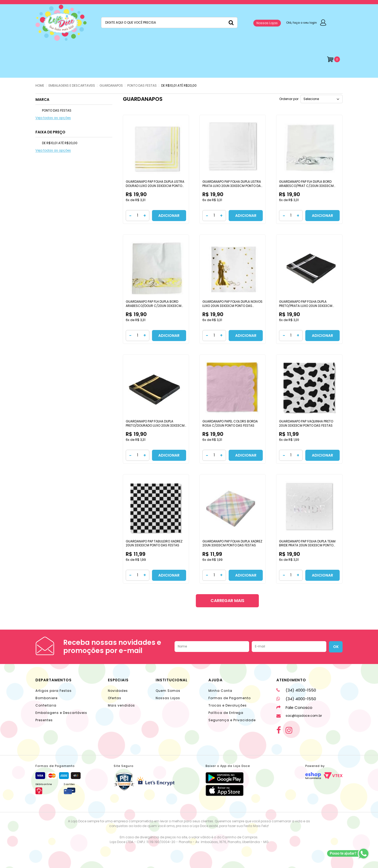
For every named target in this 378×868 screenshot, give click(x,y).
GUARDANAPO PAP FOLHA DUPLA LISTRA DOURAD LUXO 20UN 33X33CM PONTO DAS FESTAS (155, 186)
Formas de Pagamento (230, 698)
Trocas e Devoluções (228, 705)
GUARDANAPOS (111, 85)
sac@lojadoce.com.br (299, 716)
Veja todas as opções (53, 118)
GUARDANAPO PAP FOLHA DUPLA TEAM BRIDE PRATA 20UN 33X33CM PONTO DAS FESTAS (307, 545)
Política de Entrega (226, 713)
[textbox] (169, 23)
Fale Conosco (294, 707)
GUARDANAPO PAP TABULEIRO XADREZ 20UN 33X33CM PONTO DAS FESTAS (154, 543)
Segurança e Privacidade (232, 720)
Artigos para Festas (54, 691)
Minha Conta (220, 691)
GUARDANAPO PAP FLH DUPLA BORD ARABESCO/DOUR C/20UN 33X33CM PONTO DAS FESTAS (154, 306)
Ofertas (115, 698)
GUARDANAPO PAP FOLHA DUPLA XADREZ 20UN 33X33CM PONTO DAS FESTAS (232, 543)
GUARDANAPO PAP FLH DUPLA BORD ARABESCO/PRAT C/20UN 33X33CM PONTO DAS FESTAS (306, 186)
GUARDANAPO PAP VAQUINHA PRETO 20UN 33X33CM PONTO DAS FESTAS (306, 423)
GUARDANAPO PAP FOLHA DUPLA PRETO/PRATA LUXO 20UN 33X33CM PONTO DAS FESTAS (306, 306)
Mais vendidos (121, 705)
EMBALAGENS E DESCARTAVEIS (72, 85)
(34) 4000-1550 (296, 690)
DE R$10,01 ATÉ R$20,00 (179, 85)
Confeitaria (46, 705)
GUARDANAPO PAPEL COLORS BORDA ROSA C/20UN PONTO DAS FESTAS (230, 423)
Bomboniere (46, 698)
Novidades (118, 691)
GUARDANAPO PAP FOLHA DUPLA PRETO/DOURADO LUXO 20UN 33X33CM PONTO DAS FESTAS (155, 425)
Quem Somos (168, 691)
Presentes (44, 720)
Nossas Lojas (267, 23)
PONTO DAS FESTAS (142, 85)
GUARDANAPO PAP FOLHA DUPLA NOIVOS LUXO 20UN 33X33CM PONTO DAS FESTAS (232, 306)
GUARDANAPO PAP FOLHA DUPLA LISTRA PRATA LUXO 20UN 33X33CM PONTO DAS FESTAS (233, 186)
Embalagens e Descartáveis (61, 713)
